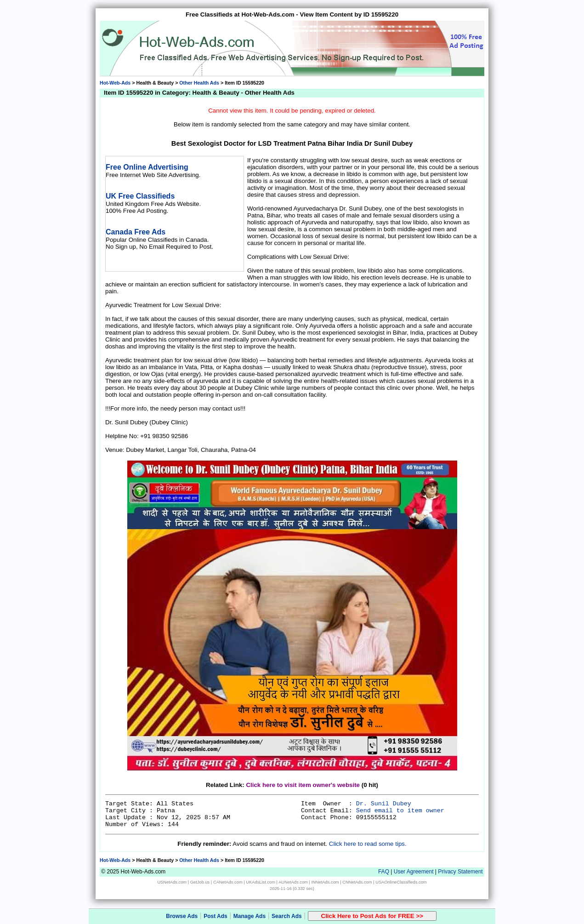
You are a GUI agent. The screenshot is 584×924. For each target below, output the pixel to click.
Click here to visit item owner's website (303, 785)
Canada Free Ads (136, 232)
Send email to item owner (400, 811)
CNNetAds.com (357, 882)
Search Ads (287, 916)
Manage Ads (249, 916)
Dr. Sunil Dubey (384, 804)
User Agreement (414, 872)
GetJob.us (200, 882)
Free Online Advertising (147, 167)
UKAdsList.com (261, 882)
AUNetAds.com (293, 882)
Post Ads (215, 916)
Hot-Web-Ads (115, 83)
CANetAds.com (228, 882)
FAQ (384, 872)
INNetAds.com (325, 882)
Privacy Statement (460, 872)
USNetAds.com (172, 882)
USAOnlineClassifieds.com (401, 882)
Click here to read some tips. (368, 844)
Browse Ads (182, 916)
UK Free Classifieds (140, 196)
